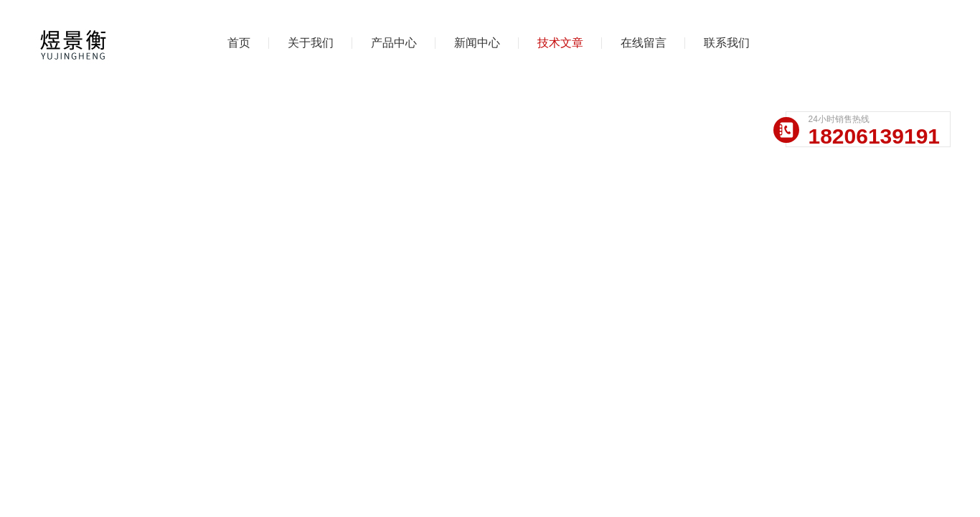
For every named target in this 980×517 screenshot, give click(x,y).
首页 (239, 43)
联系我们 (727, 43)
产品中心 (394, 43)
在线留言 (644, 43)
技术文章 (560, 43)
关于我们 (311, 43)
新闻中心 (477, 43)
